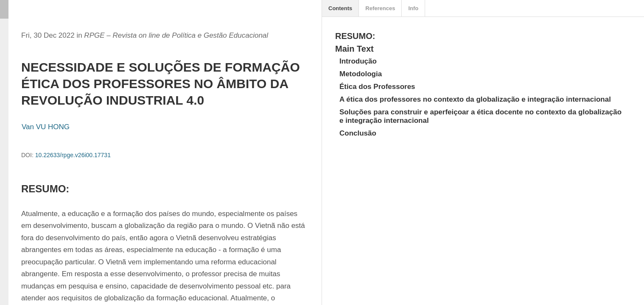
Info (413, 8)
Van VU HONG (46, 127)
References (380, 8)
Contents (340, 8)
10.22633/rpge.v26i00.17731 (73, 155)
